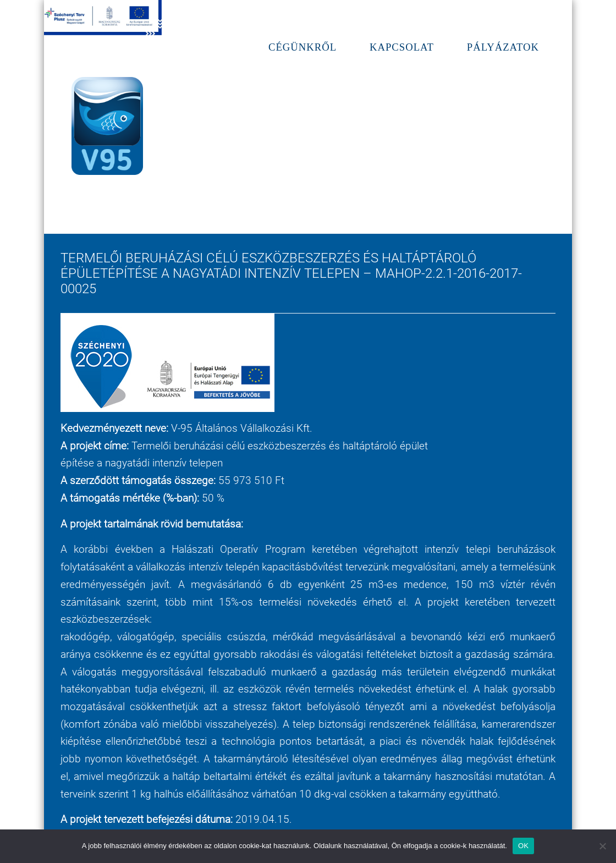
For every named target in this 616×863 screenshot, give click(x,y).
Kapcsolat (402, 47)
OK (523, 846)
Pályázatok (503, 47)
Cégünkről (302, 47)
